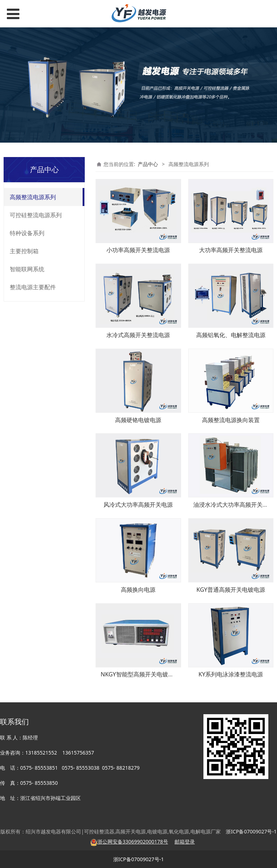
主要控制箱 (24, 251)
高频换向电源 (138, 590)
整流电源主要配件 (33, 287)
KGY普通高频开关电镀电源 (231, 590)
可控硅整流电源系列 (36, 215)
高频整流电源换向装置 (231, 420)
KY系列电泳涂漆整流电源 (231, 674)
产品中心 (148, 164)
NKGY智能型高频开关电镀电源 (140, 674)
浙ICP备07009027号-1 (139, 859)
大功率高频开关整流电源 (231, 250)
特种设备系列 (27, 233)
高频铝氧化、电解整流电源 (231, 335)
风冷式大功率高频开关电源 (138, 505)
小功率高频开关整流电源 (138, 250)
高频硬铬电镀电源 (138, 420)
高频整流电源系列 (33, 197)
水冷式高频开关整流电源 (138, 335)
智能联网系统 (27, 269)
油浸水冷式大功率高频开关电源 (234, 505)
